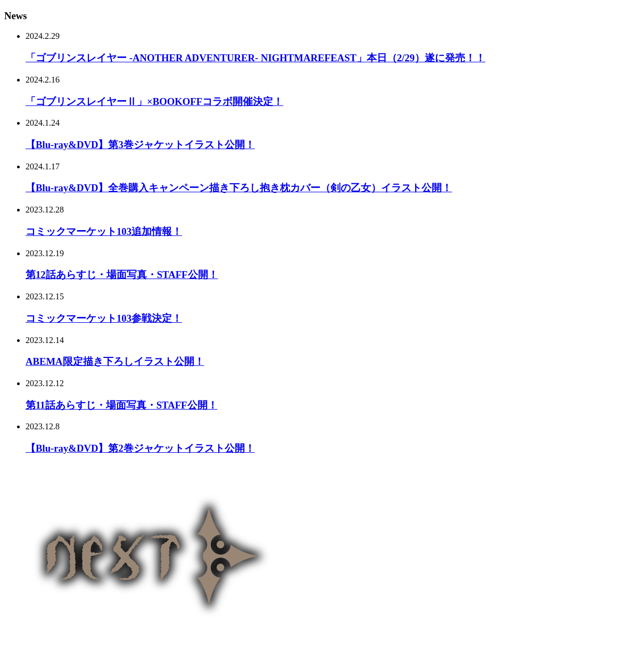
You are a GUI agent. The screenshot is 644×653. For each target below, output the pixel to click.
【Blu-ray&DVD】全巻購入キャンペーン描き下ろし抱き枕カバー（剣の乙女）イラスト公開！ (239, 188)
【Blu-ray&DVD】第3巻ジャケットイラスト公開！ (140, 145)
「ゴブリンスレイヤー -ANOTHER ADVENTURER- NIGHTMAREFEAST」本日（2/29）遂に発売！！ (255, 58)
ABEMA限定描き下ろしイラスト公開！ (115, 361)
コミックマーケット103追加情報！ (104, 231)
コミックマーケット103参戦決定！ (104, 318)
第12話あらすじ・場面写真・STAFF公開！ (122, 275)
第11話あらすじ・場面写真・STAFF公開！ (122, 405)
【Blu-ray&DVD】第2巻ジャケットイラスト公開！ (140, 448)
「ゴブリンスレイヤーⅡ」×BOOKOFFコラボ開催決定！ (154, 101)
